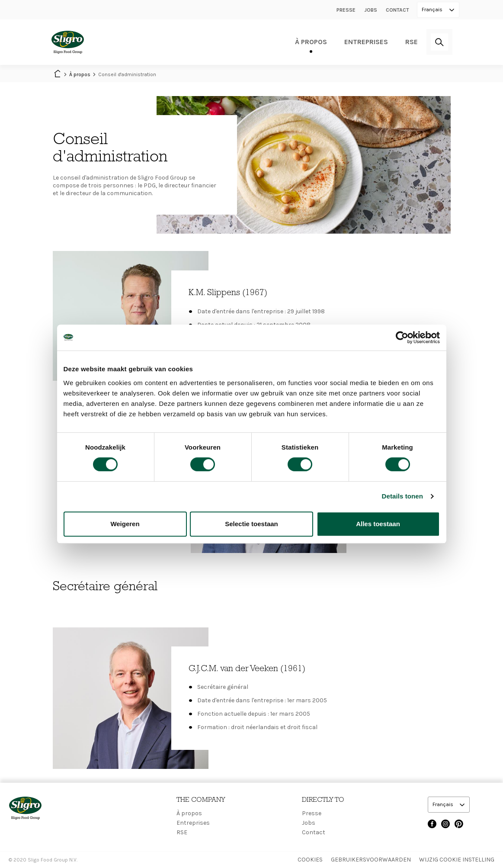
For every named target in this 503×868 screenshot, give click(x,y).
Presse (346, 10)
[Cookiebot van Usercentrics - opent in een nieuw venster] (402, 338)
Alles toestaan (378, 524)
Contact (397, 10)
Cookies (310, 860)
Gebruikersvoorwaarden (371, 860)
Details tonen (402, 496)
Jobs (371, 10)
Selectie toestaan (251, 524)
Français (433, 10)
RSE (412, 42)
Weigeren (125, 524)
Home (57, 74)
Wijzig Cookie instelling (457, 860)
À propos (311, 42)
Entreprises (366, 42)
